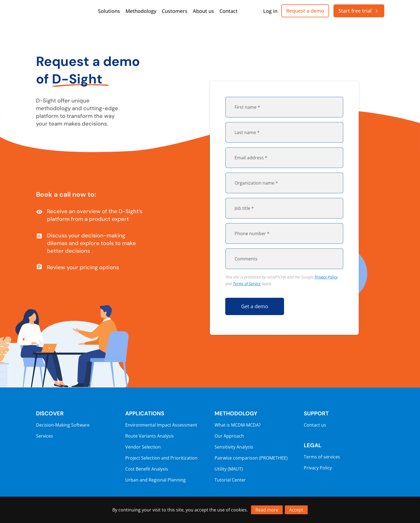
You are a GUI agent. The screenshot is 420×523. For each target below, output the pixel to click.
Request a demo (305, 11)
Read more (267, 510)
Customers (175, 11)
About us (203, 11)
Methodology (141, 11)
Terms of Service (247, 284)
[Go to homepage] (63, 11)
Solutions (109, 11)
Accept (296, 510)
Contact (229, 11)
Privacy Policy (326, 277)
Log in (270, 11)
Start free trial (359, 11)
